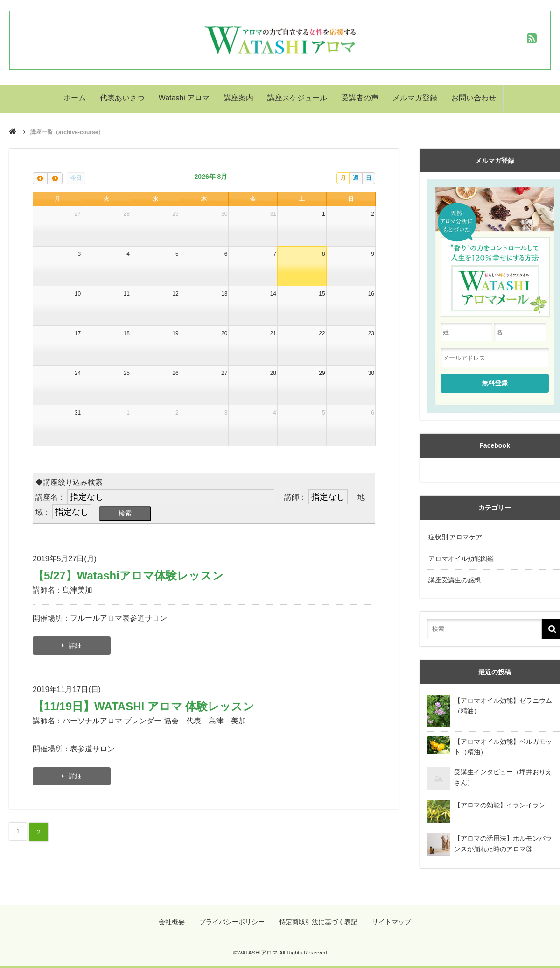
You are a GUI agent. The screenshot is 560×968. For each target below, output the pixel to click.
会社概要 (175, 917)
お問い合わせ (474, 99)
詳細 (75, 648)
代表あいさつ (122, 99)
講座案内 (238, 99)
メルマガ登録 (415, 99)
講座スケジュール (297, 99)
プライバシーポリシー (234, 917)
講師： (295, 497)
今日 (76, 178)
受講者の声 (360, 99)
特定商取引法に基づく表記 (319, 917)
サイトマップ (391, 917)
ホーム (75, 99)
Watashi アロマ (184, 99)
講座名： (50, 497)
